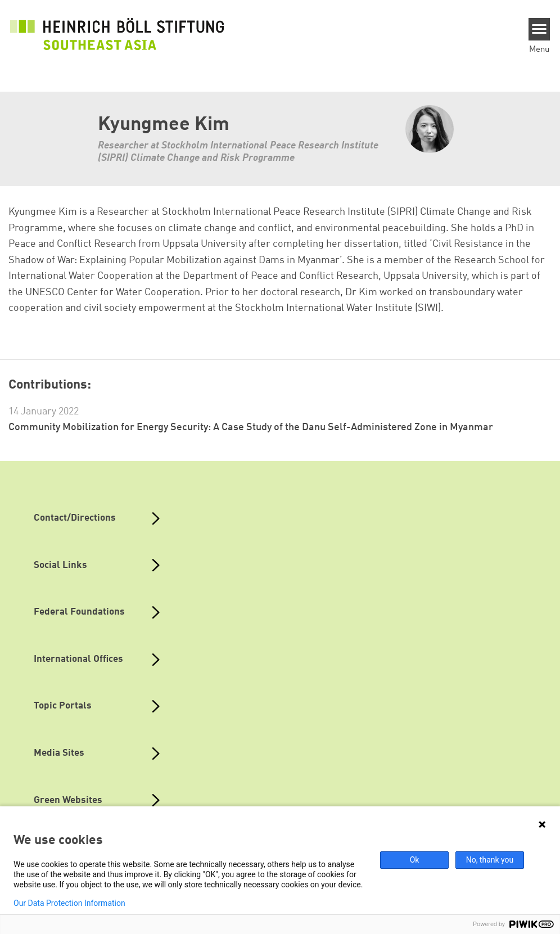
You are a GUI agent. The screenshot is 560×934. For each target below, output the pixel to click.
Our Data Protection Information (69, 903)
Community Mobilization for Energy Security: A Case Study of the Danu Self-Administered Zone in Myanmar (251, 427)
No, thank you (490, 860)
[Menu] (539, 29)
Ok (415, 860)
